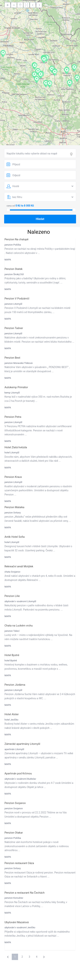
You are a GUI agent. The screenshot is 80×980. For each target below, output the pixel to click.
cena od (11, 206)
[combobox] (40, 153)
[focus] (72, 154)
